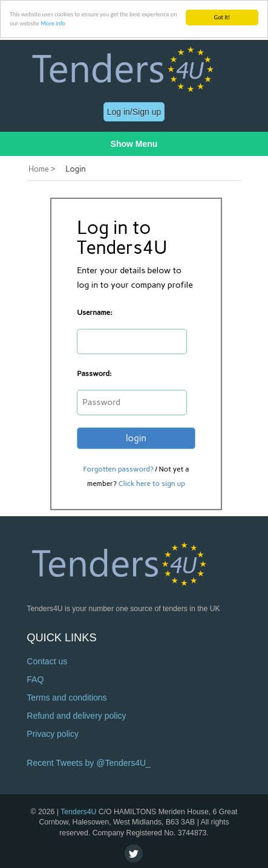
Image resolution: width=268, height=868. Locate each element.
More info (53, 23)
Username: (94, 313)
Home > (42, 169)
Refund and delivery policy (76, 716)
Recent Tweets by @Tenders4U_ (89, 763)
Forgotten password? (119, 469)
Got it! (222, 17)
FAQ (35, 679)
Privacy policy (53, 734)
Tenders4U (78, 811)
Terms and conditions (67, 698)
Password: (94, 374)
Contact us (47, 661)
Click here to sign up (152, 484)
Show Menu (134, 144)
